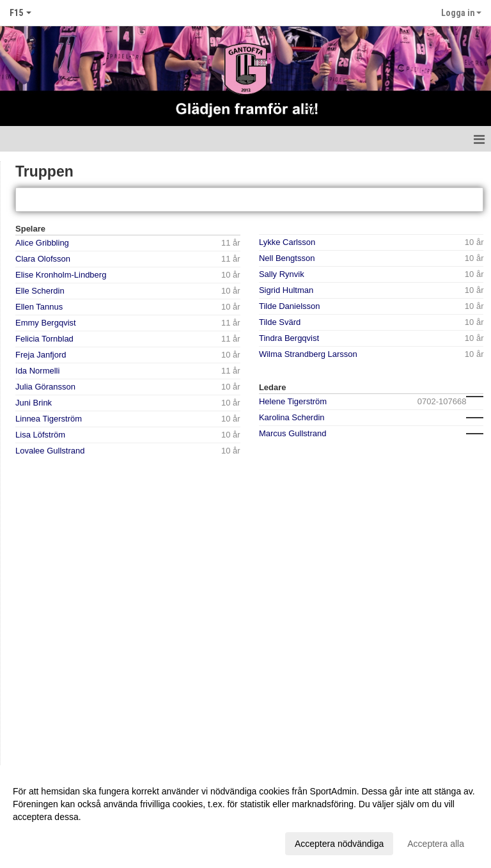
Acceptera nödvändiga (339, 844)
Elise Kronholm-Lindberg (61, 275)
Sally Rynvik (282, 274)
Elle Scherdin (40, 291)
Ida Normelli (37, 371)
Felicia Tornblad (44, 339)
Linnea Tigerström (49, 419)
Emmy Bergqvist (46, 323)
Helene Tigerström (293, 401)
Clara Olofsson (43, 259)
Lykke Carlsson (287, 242)
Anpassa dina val (47, 842)
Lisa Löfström (40, 435)
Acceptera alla (436, 844)
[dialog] (245, 817)
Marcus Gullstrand (292, 433)
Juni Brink (34, 403)
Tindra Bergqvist (289, 338)
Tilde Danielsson (290, 306)
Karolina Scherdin (292, 417)
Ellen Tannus (39, 307)
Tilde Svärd (280, 322)
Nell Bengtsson (287, 258)
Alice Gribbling (42, 243)
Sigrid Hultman (286, 290)
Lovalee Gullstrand (50, 451)
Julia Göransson (45, 387)
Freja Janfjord (41, 355)
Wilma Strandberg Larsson (308, 354)
